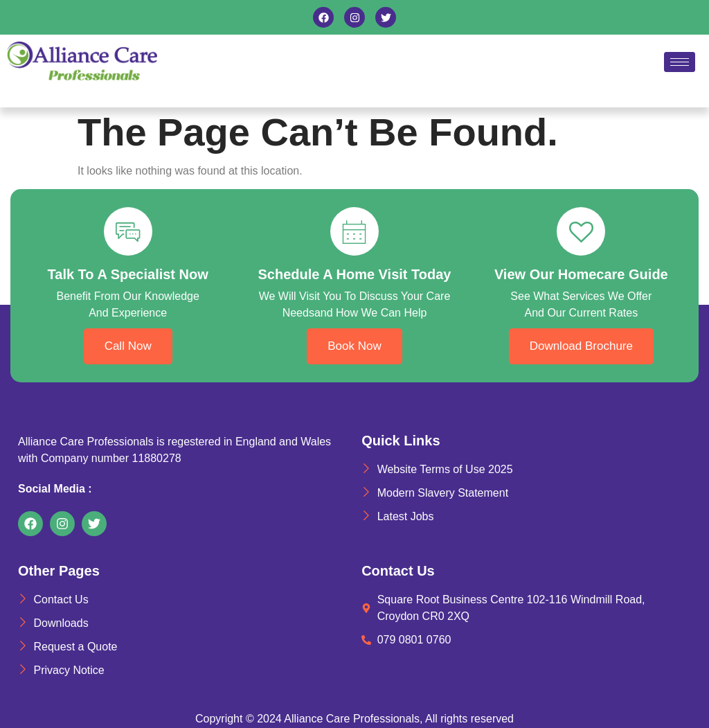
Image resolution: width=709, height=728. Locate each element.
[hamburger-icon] (680, 62)
